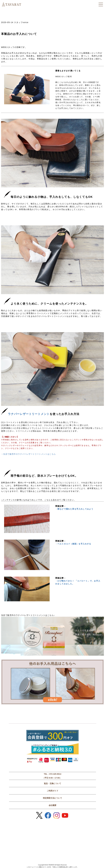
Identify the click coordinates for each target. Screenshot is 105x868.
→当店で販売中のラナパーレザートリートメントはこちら (28, 454)
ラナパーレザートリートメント (25, 414)
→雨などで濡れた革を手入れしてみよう (74, 509)
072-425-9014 (55, 774)
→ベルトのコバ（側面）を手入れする (73, 544)
